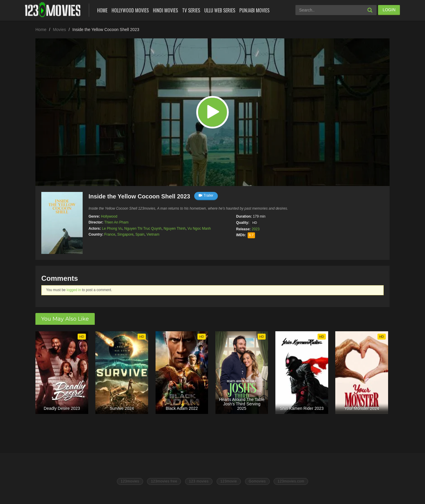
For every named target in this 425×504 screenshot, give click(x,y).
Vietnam (153, 234)
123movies (130, 481)
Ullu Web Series (220, 10)
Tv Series (191, 10)
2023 (256, 229)
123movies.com (291, 481)
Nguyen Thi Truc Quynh (143, 229)
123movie (229, 481)
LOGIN (389, 10)
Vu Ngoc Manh (199, 229)
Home (102, 10)
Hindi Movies (165, 10)
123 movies (199, 481)
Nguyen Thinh (175, 229)
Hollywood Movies (130, 10)
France (110, 234)
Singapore (125, 234)
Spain (140, 234)
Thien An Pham (116, 222)
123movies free (164, 481)
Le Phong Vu (112, 229)
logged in (74, 290)
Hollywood (109, 216)
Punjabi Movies (254, 10)
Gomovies (257, 481)
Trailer (206, 195)
